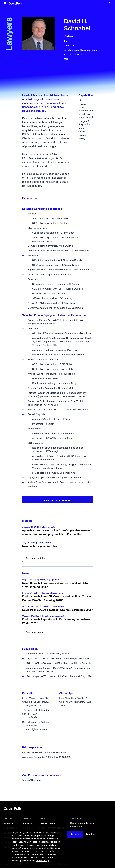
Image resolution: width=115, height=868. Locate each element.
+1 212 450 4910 (73, 54)
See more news (34, 632)
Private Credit (82, 130)
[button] (5, 4)
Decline (90, 834)
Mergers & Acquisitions (85, 123)
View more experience (58, 500)
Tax (80, 100)
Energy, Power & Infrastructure (86, 107)
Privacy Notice (47, 823)
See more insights (36, 558)
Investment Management (86, 116)
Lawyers (8, 823)
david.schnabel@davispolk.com (81, 50)
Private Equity (82, 137)
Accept (75, 834)
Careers (27, 823)
